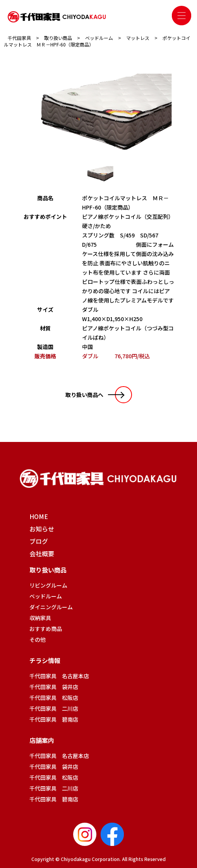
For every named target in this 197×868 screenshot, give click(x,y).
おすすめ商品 (46, 629)
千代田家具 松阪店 (54, 698)
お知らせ (42, 529)
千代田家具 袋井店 (54, 687)
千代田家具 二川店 (54, 708)
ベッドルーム (46, 596)
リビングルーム (48, 585)
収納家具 (40, 618)
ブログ (39, 541)
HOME (39, 516)
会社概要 (42, 553)
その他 (38, 639)
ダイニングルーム (51, 607)
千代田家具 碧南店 (54, 719)
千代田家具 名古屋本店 (59, 676)
